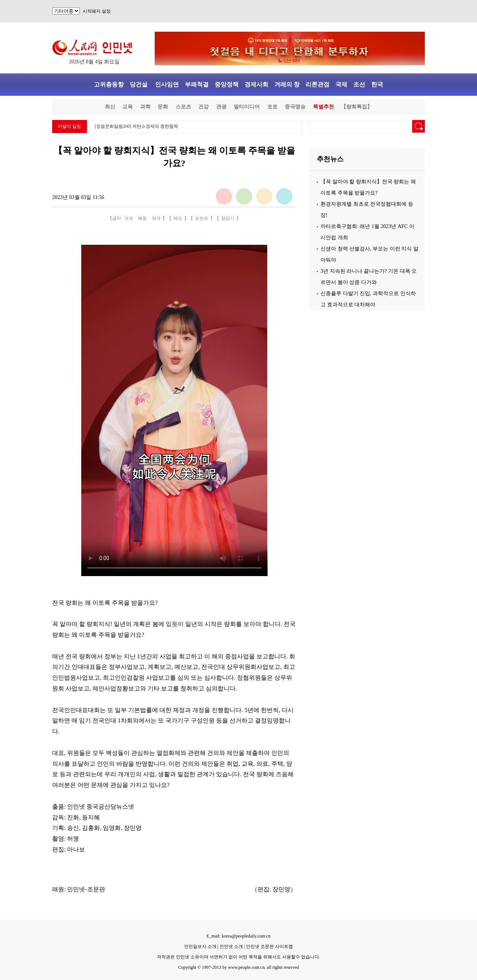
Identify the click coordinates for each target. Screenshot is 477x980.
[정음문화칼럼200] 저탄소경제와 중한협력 (136, 126)
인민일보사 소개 (200, 946)
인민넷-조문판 (86, 889)
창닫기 (228, 218)
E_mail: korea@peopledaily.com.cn (238, 936)
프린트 (202, 218)
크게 (129, 218)
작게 (156, 218)
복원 (142, 218)
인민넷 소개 (231, 946)
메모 (178, 218)
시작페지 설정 (97, 11)
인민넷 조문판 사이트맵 (269, 946)
